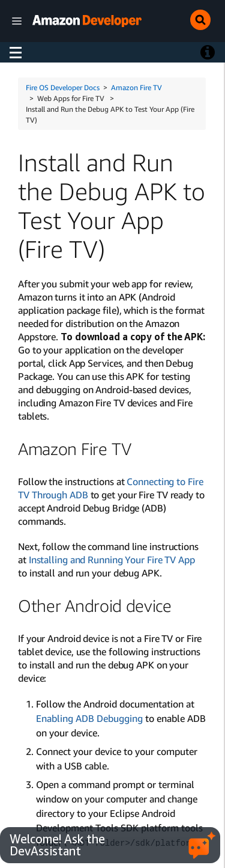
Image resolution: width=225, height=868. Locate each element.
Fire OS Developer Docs (63, 87)
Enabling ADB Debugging (89, 718)
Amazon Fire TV (136, 87)
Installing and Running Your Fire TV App (112, 560)
